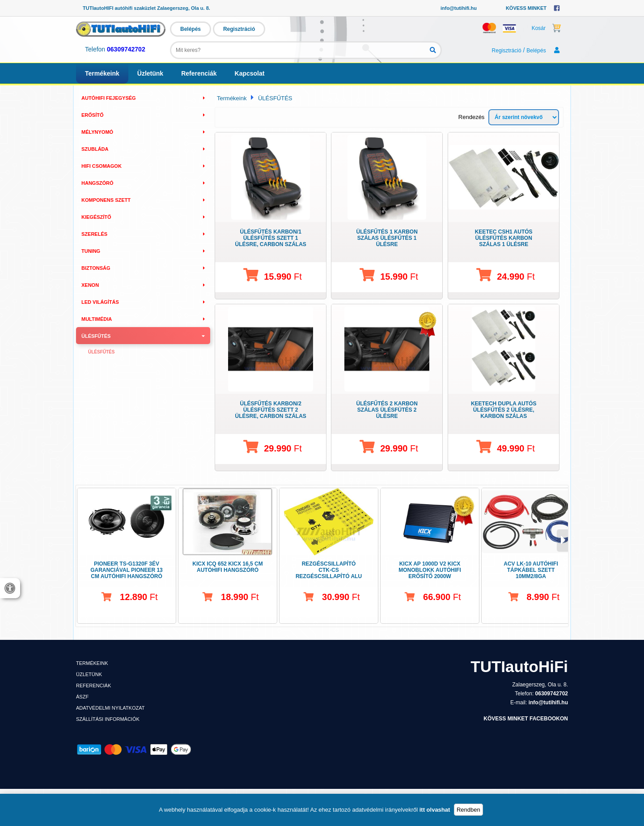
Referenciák (199, 73)
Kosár (547, 28)
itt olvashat (435, 810)
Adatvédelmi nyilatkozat (110, 708)
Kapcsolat (250, 73)
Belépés (191, 29)
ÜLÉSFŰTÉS (275, 98)
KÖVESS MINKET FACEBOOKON (526, 719)
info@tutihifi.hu (459, 8)
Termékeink (102, 73)
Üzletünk (150, 73)
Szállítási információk (108, 719)
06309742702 (126, 49)
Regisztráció (239, 29)
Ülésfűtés (101, 352)
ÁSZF (82, 697)
